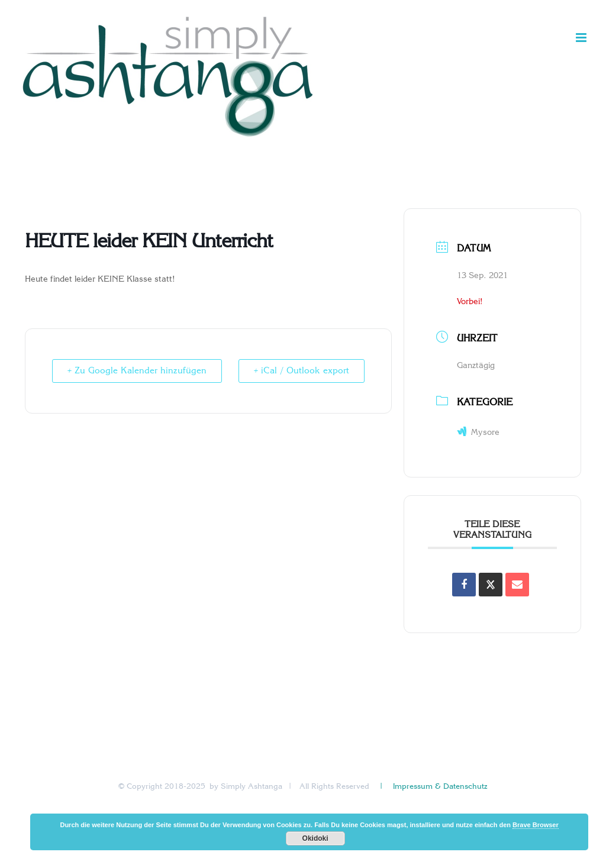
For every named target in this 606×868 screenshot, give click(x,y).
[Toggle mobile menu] (582, 38)
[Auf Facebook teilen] (464, 585)
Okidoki (315, 838)
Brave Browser (536, 825)
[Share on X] (491, 585)
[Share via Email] (517, 585)
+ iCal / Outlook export (299, 371)
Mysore (478, 433)
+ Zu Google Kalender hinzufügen (139, 371)
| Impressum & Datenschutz (433, 787)
